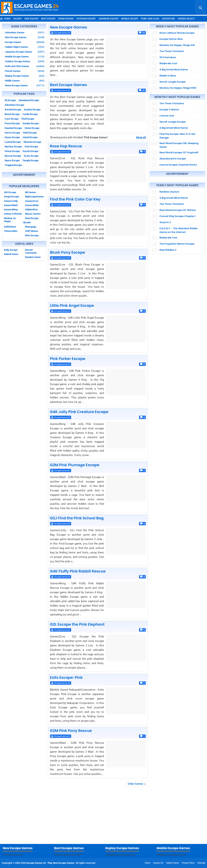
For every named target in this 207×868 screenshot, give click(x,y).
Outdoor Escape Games (25, 61)
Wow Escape (32, 235)
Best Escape (48, 19)
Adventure (169, 19)
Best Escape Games (25, 37)
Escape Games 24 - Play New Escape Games (50, 863)
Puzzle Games (25, 71)
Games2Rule (32, 205)
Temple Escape (31, 160)
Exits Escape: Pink (66, 677)
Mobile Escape (130, 19)
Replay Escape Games (25, 76)
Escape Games (25, 42)
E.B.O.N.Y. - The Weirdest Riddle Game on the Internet (179, 230)
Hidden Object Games (25, 47)
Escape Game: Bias (171, 39)
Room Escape (66, 19)
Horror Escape (12, 133)
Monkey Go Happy (10, 220)
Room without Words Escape (177, 33)
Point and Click (150, 19)
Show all (141, 137)
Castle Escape (30, 114)
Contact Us (158, 863)
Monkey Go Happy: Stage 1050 (178, 88)
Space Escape (12, 160)
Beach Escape (12, 114)
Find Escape (28, 119)
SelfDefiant (10, 227)
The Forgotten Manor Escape (177, 244)
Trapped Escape (13, 165)
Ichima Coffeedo (13, 214)
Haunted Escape (13, 128)
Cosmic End (167, 116)
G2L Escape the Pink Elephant (77, 624)
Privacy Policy (188, 863)
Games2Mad (11, 205)
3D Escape (10, 100)
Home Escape (32, 128)
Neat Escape (32, 218)
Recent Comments (31, 251)
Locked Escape (13, 142)
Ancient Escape (13, 110)
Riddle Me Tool (168, 63)
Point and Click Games (25, 66)
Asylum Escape (32, 110)
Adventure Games (25, 32)
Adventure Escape (14, 105)
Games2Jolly (11, 201)
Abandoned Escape (29, 100)
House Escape (12, 137)
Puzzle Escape (30, 151)
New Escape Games (69, 27)
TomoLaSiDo (11, 231)
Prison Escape (12, 151)
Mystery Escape (13, 147)
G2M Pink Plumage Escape (75, 465)
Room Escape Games (25, 85)
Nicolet (27, 222)
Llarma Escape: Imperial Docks (178, 165)
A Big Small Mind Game (174, 70)
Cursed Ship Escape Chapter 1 (178, 216)
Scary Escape (31, 156)
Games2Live (32, 201)
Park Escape (31, 147)
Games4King (11, 210)
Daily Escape (11, 250)
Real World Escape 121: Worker (178, 210)
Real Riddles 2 (168, 250)
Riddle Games (25, 81)
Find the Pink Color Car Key (75, 199)
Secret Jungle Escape (173, 82)
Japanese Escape (108, 19)
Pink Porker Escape (68, 359)
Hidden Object (186, 19)
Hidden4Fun (31, 210)
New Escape (31, 19)
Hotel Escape (30, 133)
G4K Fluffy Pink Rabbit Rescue (78, 571)
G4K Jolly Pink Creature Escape (79, 412)
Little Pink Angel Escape (72, 306)
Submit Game (11, 254)
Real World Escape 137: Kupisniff (179, 152)
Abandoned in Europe (173, 159)
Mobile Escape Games (25, 57)
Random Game (33, 257)
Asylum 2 (165, 222)
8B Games (31, 192)
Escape (18, 19)
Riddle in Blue (168, 76)
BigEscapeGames (34, 197)
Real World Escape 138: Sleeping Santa (179, 145)
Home (5, 19)
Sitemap (201, 863)
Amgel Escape (12, 197)
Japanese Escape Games (25, 52)
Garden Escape (31, 123)
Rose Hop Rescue (66, 146)
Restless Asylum (169, 192)
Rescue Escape (13, 156)
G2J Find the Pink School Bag (77, 518)
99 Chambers (168, 57)
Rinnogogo (31, 227)
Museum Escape (32, 142)
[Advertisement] (103, 816)
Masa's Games (33, 214)
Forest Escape (12, 123)
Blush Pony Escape (67, 252)
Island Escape (30, 137)
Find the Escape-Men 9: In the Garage (177, 136)
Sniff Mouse (32, 231)
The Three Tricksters (172, 51)
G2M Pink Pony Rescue (71, 731)
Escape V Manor (169, 110)
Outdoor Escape (86, 19)
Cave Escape (12, 119)
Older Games (135, 784)
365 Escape (10, 192)
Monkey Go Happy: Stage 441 (177, 45)
